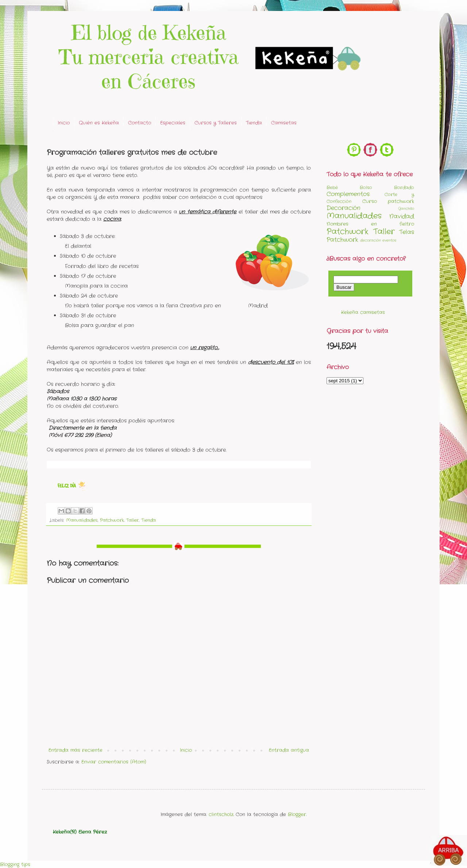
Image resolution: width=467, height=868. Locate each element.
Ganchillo (406, 209)
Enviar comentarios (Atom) (114, 762)
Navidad (402, 217)
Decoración (344, 208)
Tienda (254, 123)
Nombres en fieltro (370, 224)
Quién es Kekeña (99, 123)
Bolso (366, 188)
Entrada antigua (289, 750)
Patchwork (112, 520)
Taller (132, 520)
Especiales (173, 123)
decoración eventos (378, 240)
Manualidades (82, 520)
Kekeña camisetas (363, 312)
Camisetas (284, 123)
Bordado (404, 188)
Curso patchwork (388, 201)
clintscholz (221, 815)
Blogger (297, 815)
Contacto (140, 123)
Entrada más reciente (76, 750)
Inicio (64, 123)
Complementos (348, 194)
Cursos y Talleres (216, 123)
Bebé (332, 188)
